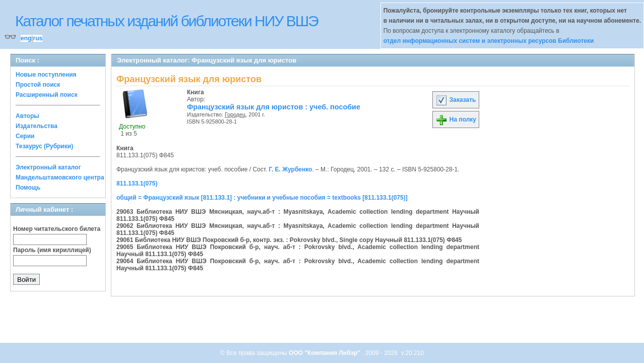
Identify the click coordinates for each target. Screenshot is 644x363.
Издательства (37, 126)
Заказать (456, 100)
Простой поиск (38, 85)
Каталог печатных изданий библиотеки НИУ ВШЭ (167, 21)
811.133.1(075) (137, 184)
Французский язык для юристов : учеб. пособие (274, 107)
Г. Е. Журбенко (291, 169)
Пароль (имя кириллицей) (52, 250)
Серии (25, 136)
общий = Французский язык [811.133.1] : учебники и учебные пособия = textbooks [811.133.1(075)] (262, 198)
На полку (456, 119)
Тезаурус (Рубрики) (44, 146)
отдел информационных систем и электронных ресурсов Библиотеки (489, 41)
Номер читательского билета (57, 229)
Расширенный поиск (47, 95)
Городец (235, 114)
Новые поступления (46, 75)
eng (26, 38)
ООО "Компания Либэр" (325, 353)
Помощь (28, 188)
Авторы (27, 116)
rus (38, 38)
